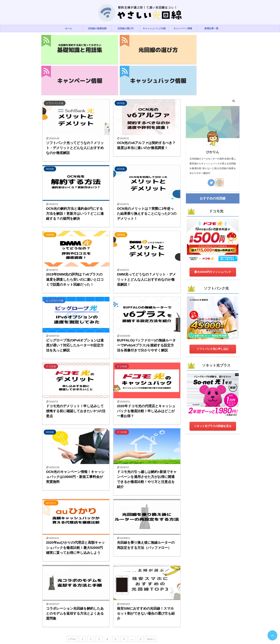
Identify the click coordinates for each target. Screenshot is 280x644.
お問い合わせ (142, 622)
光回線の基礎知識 (97, 28)
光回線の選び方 (126, 28)
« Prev (72, 597)
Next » (151, 597)
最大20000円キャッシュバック (213, 230)
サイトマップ (173, 622)
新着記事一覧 (211, 28)
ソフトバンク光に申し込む (213, 307)
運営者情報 (158, 622)
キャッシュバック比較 (154, 28)
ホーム (68, 28)
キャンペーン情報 (183, 28)
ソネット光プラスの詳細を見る (213, 384)
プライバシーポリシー (121, 622)
